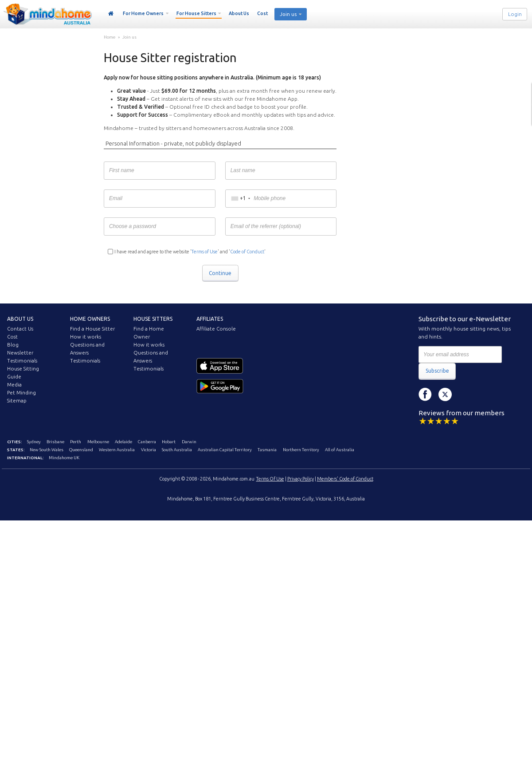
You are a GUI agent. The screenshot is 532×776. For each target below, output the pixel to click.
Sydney (34, 442)
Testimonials (22, 361)
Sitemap (17, 401)
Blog (13, 345)
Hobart (169, 442)
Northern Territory (301, 450)
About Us (239, 13)
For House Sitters (196, 13)
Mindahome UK (64, 458)
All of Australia (340, 450)
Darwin (189, 442)
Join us (288, 14)
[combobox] (241, 199)
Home (111, 14)
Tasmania (267, 450)
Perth (76, 442)
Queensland (81, 450)
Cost (262, 13)
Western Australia (117, 450)
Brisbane (55, 442)
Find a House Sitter (92, 329)
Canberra (147, 442)
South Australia (177, 450)
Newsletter (20, 353)
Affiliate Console (216, 329)
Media (14, 385)
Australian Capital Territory (225, 450)
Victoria (149, 450)
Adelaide (123, 442)
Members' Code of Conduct (345, 479)
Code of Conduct (247, 252)
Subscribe (437, 371)
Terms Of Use (270, 479)
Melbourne (98, 442)
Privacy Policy (301, 479)
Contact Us (20, 329)
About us (20, 319)
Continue (220, 273)
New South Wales (47, 450)
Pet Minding (22, 393)
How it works (86, 337)
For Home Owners (143, 13)
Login (515, 14)
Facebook (425, 394)
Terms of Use (205, 252)
